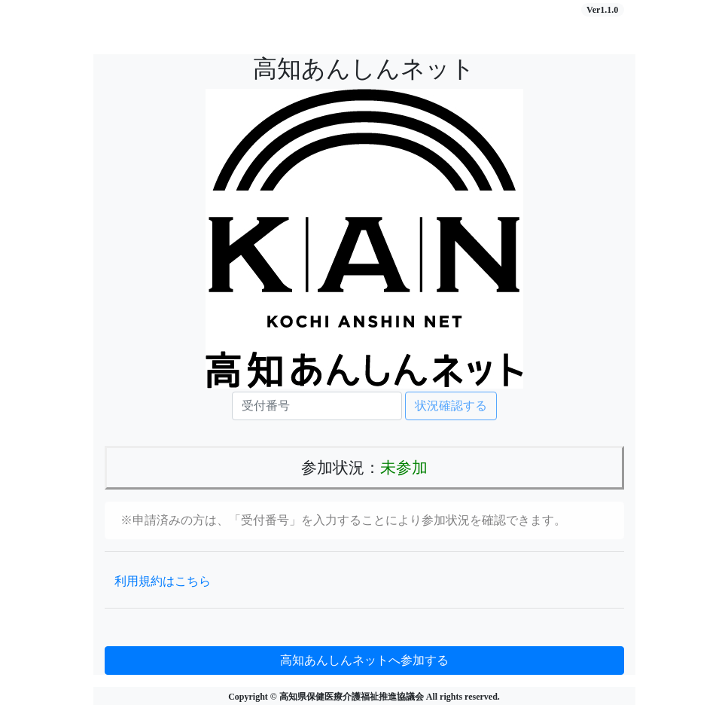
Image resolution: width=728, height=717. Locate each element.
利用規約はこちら (163, 581)
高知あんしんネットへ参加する (364, 660)
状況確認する (451, 406)
